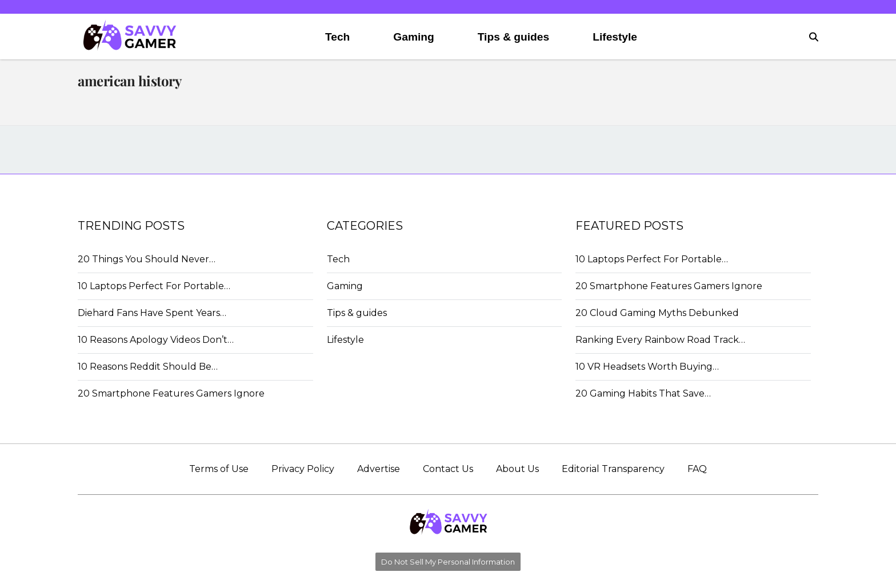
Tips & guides (513, 37)
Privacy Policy (303, 469)
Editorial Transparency (613, 469)
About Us (517, 469)
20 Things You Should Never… (147, 259)
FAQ (697, 469)
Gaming (413, 37)
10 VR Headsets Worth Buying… (647, 367)
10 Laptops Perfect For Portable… (154, 286)
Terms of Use (219, 469)
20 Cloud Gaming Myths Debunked (657, 313)
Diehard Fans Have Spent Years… (152, 313)
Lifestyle (615, 37)
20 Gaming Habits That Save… (643, 393)
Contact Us (448, 469)
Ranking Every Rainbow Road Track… (660, 340)
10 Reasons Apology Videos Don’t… (156, 340)
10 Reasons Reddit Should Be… (148, 367)
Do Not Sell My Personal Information (448, 562)
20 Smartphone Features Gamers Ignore (171, 393)
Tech (337, 37)
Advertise (379, 469)
